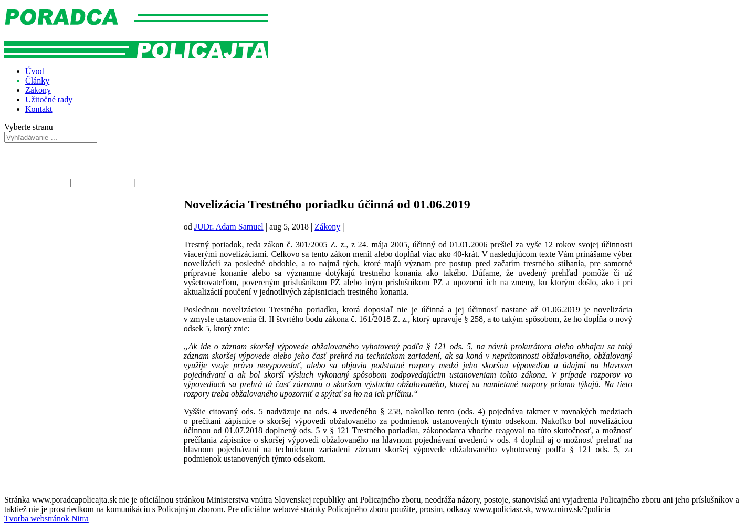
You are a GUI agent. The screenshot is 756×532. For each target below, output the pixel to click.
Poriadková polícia (36, 182)
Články (37, 81)
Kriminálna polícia (169, 182)
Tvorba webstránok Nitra (46, 519)
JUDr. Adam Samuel (229, 227)
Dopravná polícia (103, 182)
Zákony (38, 90)
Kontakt (39, 109)
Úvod (35, 71)
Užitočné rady (49, 100)
